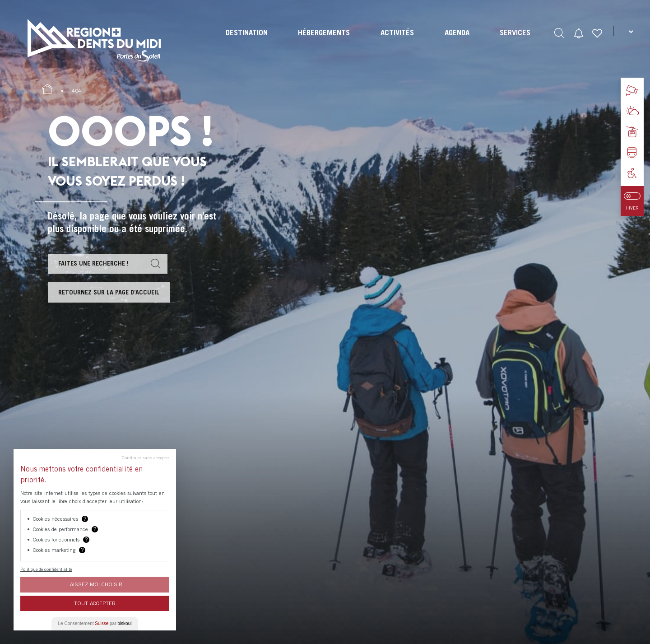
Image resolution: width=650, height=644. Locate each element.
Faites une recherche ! (96, 264)
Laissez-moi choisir (95, 584)
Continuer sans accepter (146, 457)
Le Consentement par (95, 623)
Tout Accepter (95, 603)
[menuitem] (246, 41)
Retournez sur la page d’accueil (112, 295)
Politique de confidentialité (46, 569)
